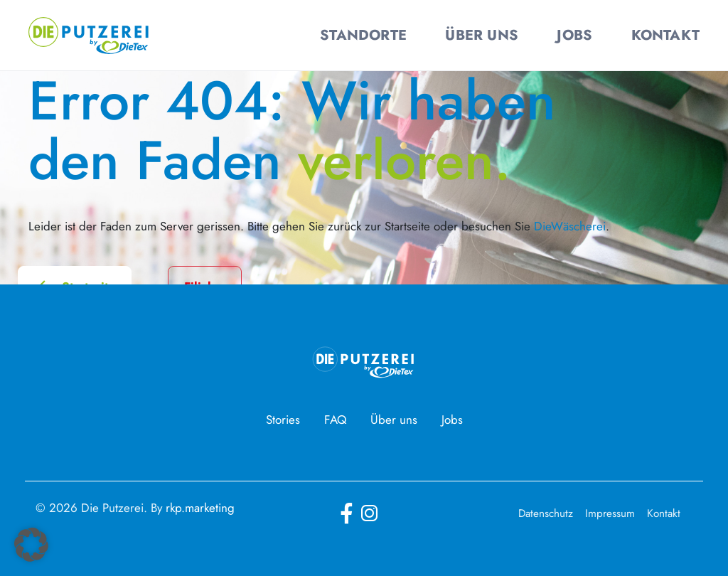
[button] (31, 545)
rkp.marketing (200, 508)
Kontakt (664, 513)
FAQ (335, 420)
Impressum (610, 513)
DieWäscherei (570, 226)
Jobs (452, 420)
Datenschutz (546, 513)
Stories (283, 420)
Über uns (394, 420)
